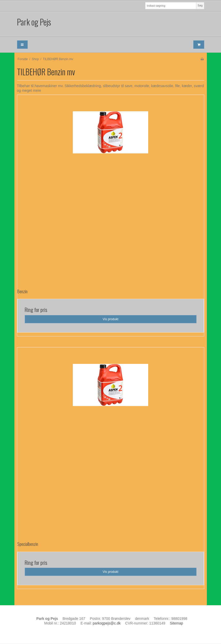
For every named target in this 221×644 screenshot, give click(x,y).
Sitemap (176, 623)
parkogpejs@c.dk (107, 623)
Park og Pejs (34, 22)
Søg (200, 5)
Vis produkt (111, 319)
